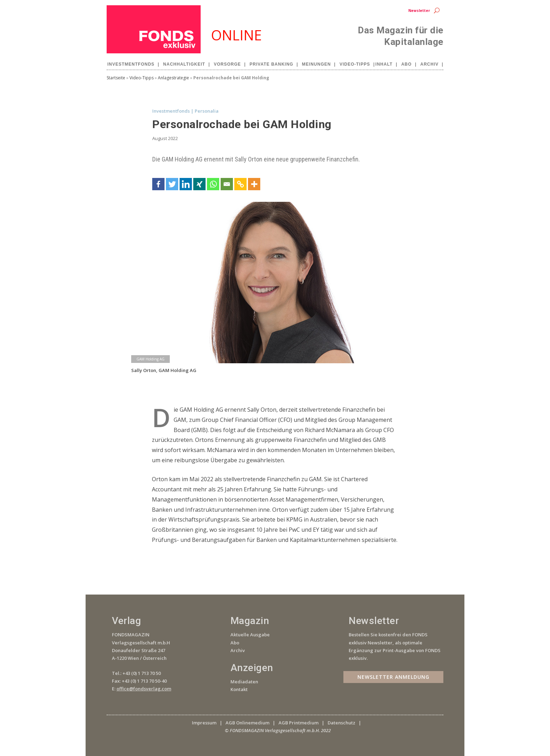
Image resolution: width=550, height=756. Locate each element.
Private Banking (272, 64)
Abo (407, 64)
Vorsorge (227, 64)
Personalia (207, 111)
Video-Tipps (355, 64)
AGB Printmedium (299, 723)
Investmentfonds (131, 64)
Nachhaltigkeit (184, 64)
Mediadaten (244, 682)
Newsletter (419, 11)
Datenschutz (341, 723)
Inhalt (384, 64)
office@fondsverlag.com (144, 689)
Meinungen (316, 64)
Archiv (429, 64)
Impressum (204, 723)
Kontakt (239, 689)
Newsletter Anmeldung (393, 677)
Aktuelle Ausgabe (250, 635)
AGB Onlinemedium (247, 723)
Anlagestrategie (173, 78)
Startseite (116, 78)
